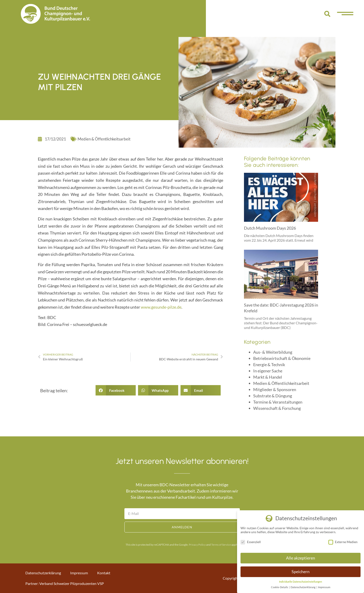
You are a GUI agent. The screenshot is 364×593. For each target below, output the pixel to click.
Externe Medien (343, 542)
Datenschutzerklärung (43, 573)
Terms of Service (221, 545)
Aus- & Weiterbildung (273, 352)
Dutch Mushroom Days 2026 (270, 228)
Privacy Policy (197, 545)
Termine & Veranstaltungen (278, 402)
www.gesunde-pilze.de (161, 307)
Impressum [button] (324, 587)
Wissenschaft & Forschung (277, 408)
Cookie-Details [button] (280, 587)
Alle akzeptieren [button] (301, 558)
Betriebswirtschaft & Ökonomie (282, 358)
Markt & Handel (268, 377)
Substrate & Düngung (273, 396)
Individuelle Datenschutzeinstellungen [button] (301, 582)
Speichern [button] (301, 572)
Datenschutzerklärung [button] (303, 587)
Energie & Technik (269, 365)
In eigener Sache (268, 371)
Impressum (79, 573)
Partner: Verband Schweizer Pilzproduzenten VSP (65, 583)
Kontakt (104, 573)
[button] (327, 14)
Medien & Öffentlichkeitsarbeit (104, 139)
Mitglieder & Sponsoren (275, 389)
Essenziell (251, 542)
